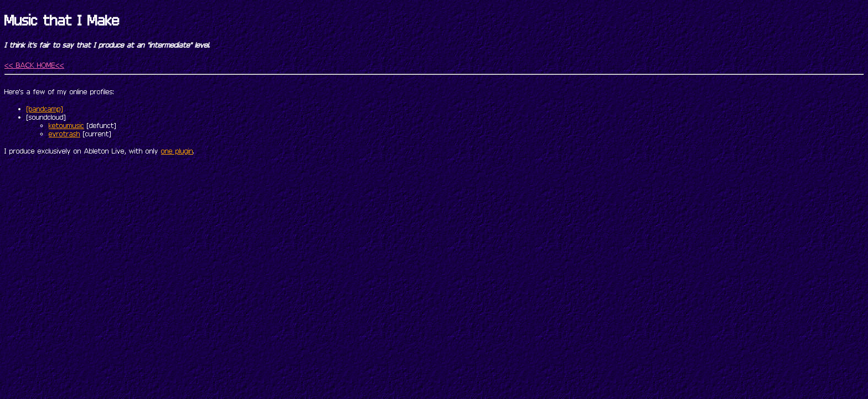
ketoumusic (66, 125)
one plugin (177, 151)
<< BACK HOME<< (34, 65)
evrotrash (64, 134)
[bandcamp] (45, 109)
